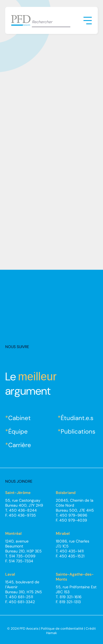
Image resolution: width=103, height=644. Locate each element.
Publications (78, 431)
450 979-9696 (73, 515)
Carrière (20, 445)
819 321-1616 (71, 597)
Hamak (51, 633)
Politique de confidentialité (62, 629)
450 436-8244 (23, 510)
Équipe (18, 431)
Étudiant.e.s (77, 418)
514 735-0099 (22, 556)
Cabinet (20, 418)
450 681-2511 (21, 597)
